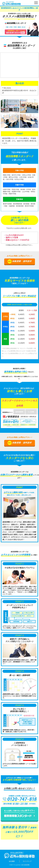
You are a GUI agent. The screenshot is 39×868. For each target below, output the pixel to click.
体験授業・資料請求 (20, 261)
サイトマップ (27, 861)
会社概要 (12, 861)
